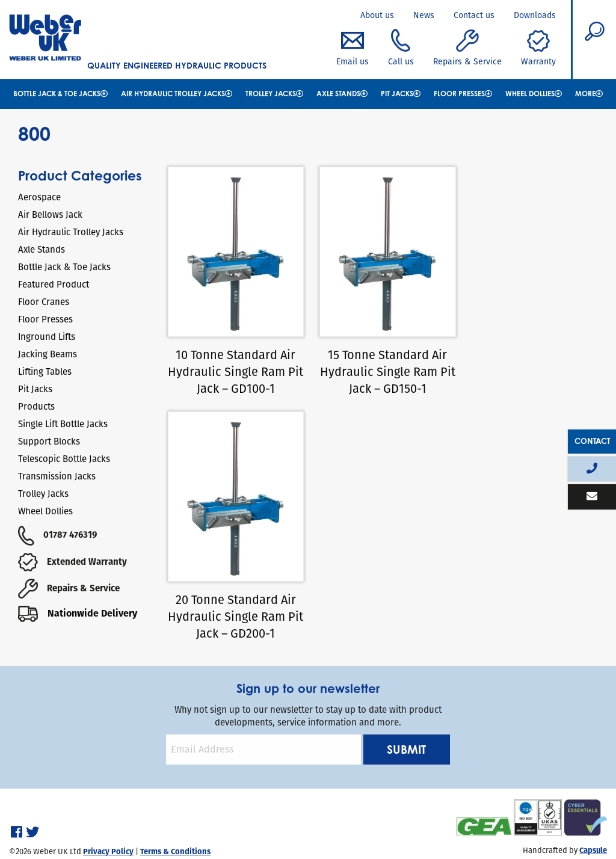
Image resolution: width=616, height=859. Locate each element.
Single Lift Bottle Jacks (63, 424)
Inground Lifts (47, 337)
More (589, 94)
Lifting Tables (45, 371)
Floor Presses (463, 94)
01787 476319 (57, 534)
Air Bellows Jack (50, 214)
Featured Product (54, 284)
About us (377, 15)
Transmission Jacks (57, 476)
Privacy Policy (108, 815)
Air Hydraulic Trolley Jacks (177, 94)
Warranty (538, 49)
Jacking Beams (48, 354)
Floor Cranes (44, 302)
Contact (592, 441)
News (424, 15)
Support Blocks (49, 441)
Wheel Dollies (534, 94)
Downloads (535, 15)
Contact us (474, 15)
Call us (401, 48)
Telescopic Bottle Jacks (64, 459)
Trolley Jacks (274, 94)
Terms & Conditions (175, 815)
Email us (353, 48)
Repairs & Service (467, 49)
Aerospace (39, 197)
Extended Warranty (72, 562)
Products (36, 406)
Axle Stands (342, 94)
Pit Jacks (401, 94)
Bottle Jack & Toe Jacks (60, 94)
